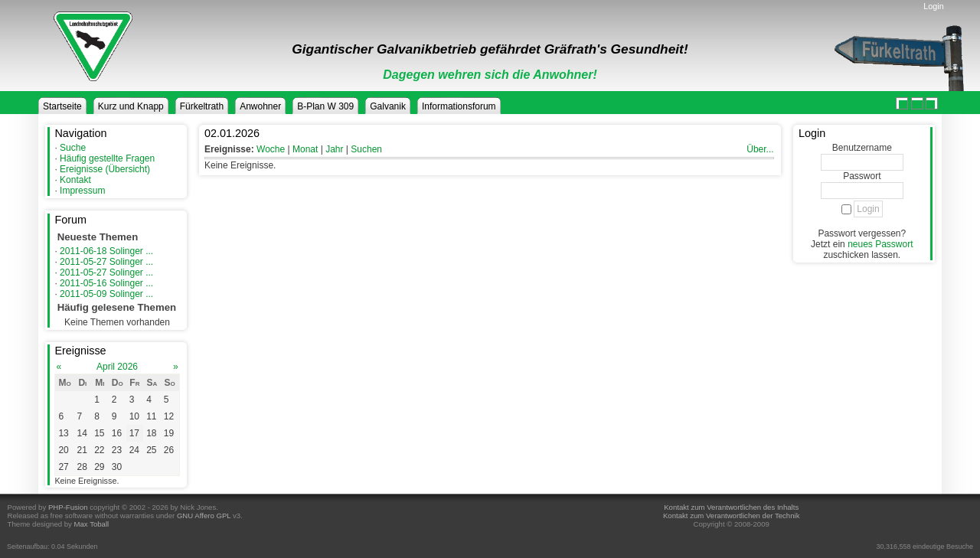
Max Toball (92, 524)
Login (933, 6)
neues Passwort (880, 244)
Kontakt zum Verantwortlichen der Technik (731, 516)
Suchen (366, 149)
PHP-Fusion (68, 507)
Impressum (82, 191)
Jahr (334, 149)
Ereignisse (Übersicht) (105, 169)
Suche (73, 148)
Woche (271, 149)
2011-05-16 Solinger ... (106, 283)
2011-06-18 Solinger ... (106, 251)
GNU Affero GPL (204, 516)
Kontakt (75, 180)
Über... (760, 149)
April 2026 (117, 367)
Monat (305, 149)
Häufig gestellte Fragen (107, 158)
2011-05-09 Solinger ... (106, 294)
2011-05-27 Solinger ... (106, 262)
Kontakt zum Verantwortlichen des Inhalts (731, 507)
